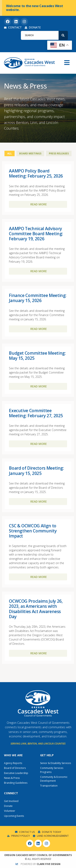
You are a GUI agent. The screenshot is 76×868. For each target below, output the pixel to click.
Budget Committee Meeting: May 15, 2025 (37, 356)
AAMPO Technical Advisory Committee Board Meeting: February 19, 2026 (36, 234)
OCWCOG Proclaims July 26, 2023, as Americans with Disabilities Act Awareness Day (36, 609)
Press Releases (59, 153)
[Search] (63, 35)
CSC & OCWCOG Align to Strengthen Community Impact (33, 531)
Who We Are (13, 755)
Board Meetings (30, 153)
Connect (11, 793)
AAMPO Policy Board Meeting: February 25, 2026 (36, 173)
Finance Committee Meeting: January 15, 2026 (38, 298)
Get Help (47, 755)
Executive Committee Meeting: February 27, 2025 (36, 413)
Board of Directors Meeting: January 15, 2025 (36, 471)
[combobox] (40, 35)
